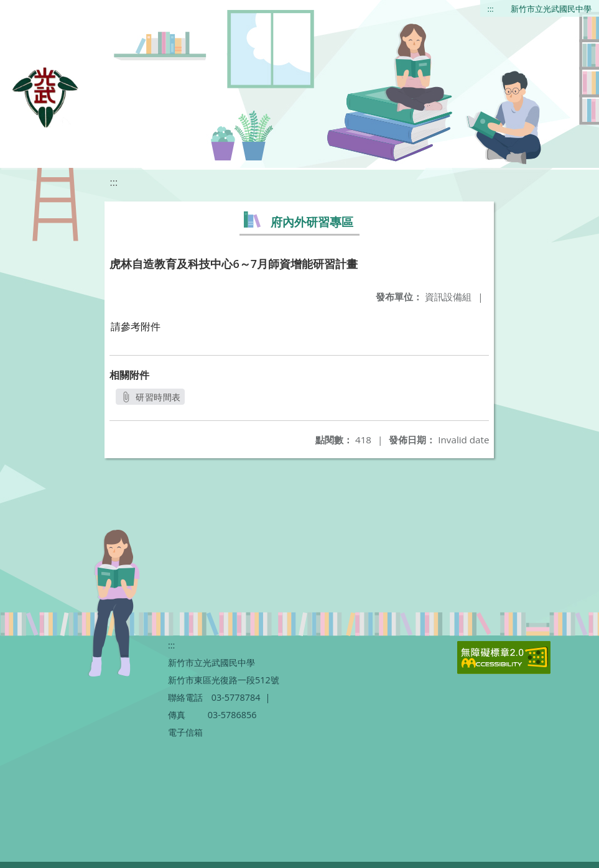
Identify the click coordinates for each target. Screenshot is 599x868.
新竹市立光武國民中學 (551, 9)
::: (491, 9)
